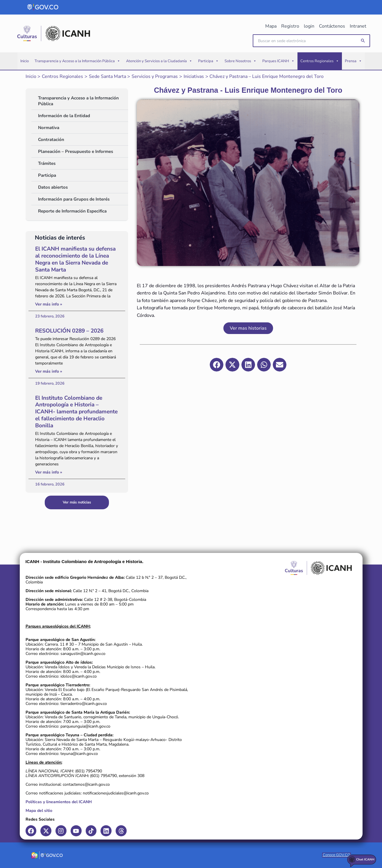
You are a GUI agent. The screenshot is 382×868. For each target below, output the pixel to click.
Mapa (271, 26)
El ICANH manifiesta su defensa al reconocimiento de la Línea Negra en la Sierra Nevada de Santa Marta (75, 259)
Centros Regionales (320, 61)
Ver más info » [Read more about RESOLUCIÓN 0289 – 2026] (49, 371)
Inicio (25, 61)
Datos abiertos (53, 187)
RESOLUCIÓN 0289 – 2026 (69, 331)
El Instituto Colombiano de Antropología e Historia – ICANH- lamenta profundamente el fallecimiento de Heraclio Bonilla (76, 412)
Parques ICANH (278, 61)
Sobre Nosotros (241, 61)
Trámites (47, 163)
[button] (363, 41)
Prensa (353, 61)
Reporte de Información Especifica (72, 211)
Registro (290, 26)
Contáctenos (332, 26)
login (309, 26)
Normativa (49, 128)
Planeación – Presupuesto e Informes (76, 151)
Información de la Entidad (64, 116)
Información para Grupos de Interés (74, 199)
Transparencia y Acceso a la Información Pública (77, 61)
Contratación (51, 140)
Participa (208, 61)
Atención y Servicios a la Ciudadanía (159, 61)
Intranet (358, 26)
